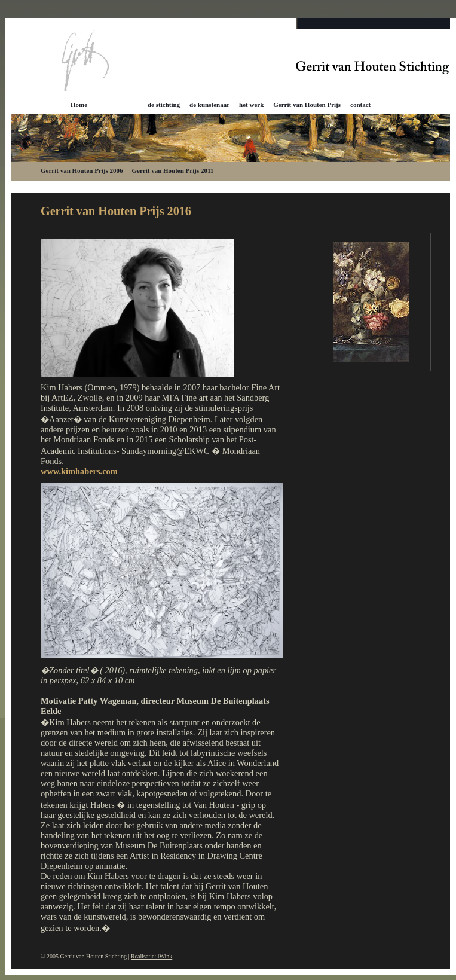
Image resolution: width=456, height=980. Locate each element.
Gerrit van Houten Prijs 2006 (82, 170)
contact (360, 105)
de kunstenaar (209, 105)
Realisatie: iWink (152, 956)
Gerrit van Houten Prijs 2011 (172, 170)
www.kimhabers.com (79, 471)
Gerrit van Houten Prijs (307, 105)
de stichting (164, 105)
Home (79, 105)
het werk (251, 105)
